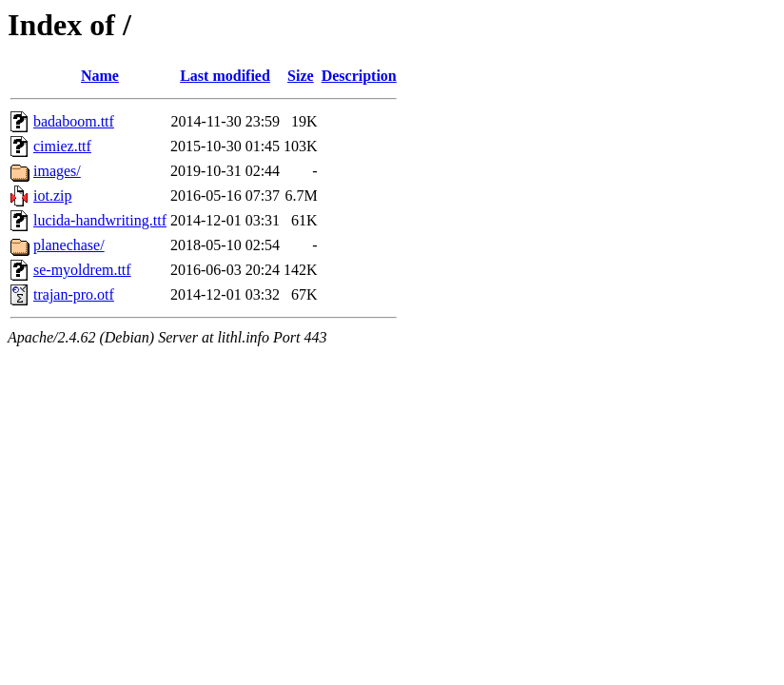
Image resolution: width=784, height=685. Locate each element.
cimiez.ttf (62, 146)
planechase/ (69, 245)
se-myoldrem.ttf (82, 270)
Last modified (225, 76)
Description (359, 76)
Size (301, 76)
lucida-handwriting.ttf (100, 220)
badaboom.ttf (74, 121)
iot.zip (52, 196)
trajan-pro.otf (74, 294)
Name (100, 76)
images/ (57, 171)
